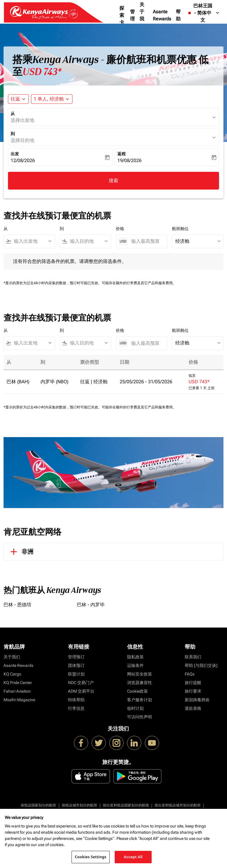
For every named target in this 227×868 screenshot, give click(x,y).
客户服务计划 (140, 700)
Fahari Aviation (17, 691)
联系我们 (193, 657)
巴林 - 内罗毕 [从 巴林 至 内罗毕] (91, 605)
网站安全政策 (140, 674)
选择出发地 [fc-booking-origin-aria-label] (22, 120)
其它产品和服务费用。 (158, 283)
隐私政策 (135, 657)
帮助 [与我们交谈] (201, 665)
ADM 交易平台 (81, 691)
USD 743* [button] (42, 72)
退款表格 (193, 708)
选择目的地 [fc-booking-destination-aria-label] (22, 140)
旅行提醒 (193, 683)
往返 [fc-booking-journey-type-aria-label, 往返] (15, 99)
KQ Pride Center (18, 683)
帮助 (178, 15)
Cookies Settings (91, 857)
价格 (120, 229)
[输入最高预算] (146, 241)
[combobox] (32, 241)
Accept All (133, 857)
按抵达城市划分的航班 (80, 805)
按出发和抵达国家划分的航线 (126, 805)
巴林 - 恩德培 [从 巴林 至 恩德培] (17, 605)
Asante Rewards (162, 15)
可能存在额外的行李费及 (121, 283)
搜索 (113, 181)
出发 (15, 154)
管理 (132, 15)
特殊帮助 (76, 700)
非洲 (21, 552)
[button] (52, 99)
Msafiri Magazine (19, 700)
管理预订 (76, 657)
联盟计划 (76, 674)
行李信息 (76, 708)
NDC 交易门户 (81, 683)
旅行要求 (193, 691)
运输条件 (135, 665)
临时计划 (135, 708)
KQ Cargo (12, 674)
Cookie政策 (137, 691)
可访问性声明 (140, 717)
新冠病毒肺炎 (197, 700)
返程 (121, 154)
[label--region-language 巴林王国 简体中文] (204, 13)
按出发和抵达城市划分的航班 (178, 805)
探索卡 (122, 15)
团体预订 (76, 665)
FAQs (190, 674)
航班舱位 (180, 229)
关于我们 (142, 15)
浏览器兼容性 (140, 683)
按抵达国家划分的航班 (38, 805)
